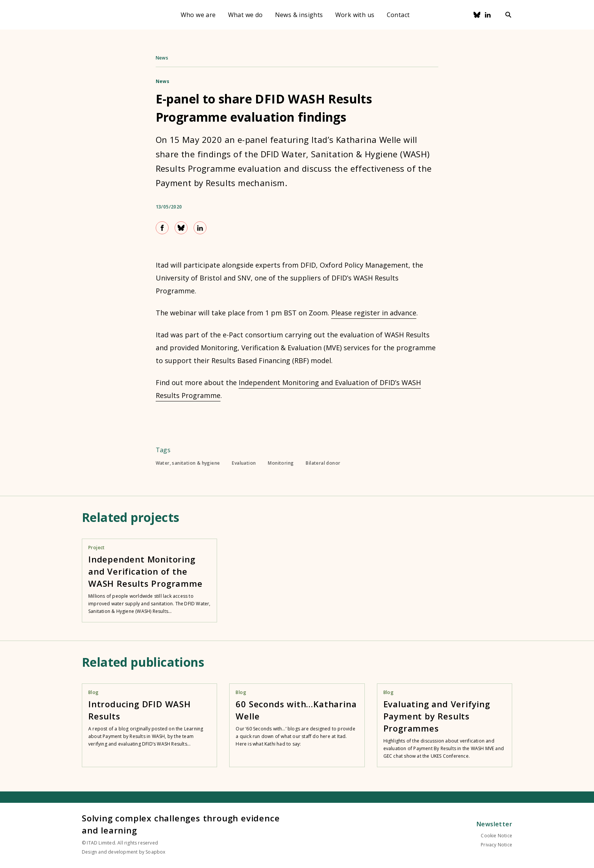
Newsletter (494, 824)
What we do (245, 15)
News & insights (299, 15)
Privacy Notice (496, 845)
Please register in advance (374, 313)
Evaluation (244, 463)
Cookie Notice (496, 836)
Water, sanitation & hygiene (188, 463)
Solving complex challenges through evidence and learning (181, 824)
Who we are (198, 15)
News (162, 58)
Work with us (355, 15)
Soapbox (155, 852)
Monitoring (281, 463)
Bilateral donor (323, 463)
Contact (398, 15)
